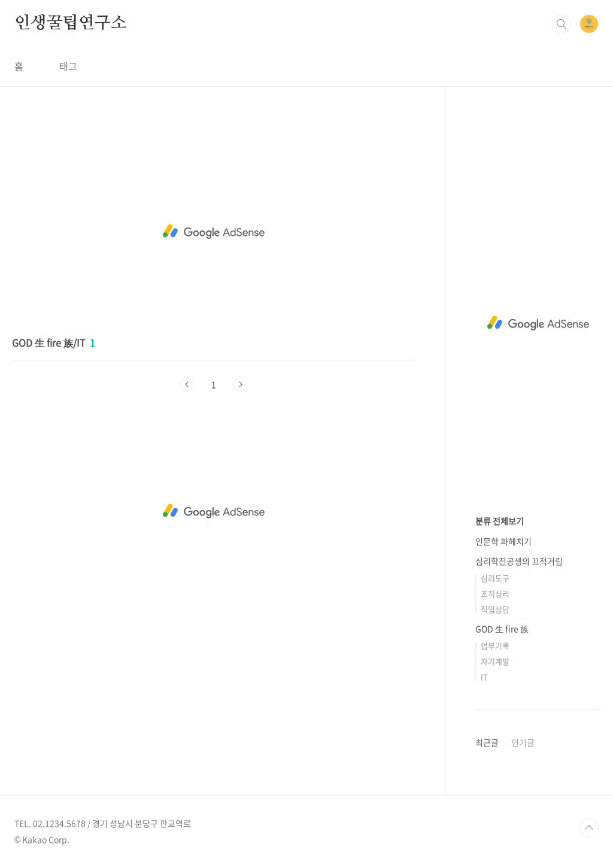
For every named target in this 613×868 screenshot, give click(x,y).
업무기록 (495, 646)
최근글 (487, 742)
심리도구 (495, 578)
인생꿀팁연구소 (71, 23)
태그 (68, 66)
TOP (589, 828)
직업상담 (495, 609)
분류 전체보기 (500, 521)
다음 (240, 384)
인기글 (523, 742)
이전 (187, 384)
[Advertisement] (214, 232)
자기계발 (495, 661)
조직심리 (495, 594)
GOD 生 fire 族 (502, 629)
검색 (562, 24)
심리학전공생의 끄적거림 (519, 561)
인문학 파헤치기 (503, 541)
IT (484, 677)
